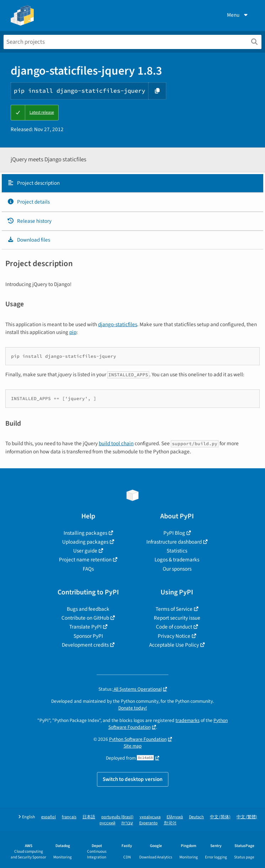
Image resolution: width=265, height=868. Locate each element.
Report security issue (177, 618)
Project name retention (85, 560)
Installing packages (85, 533)
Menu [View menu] (238, 15)
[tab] (132, 183)
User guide (85, 551)
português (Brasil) (117, 817)
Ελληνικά (175, 817)
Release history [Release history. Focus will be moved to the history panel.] (29, 221)
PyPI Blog (174, 533)
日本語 (89, 817)
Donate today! (133, 708)
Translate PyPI (85, 627)
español (48, 817)
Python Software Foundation (138, 739)
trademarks (188, 720)
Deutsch (196, 817)
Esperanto (148, 823)
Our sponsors (177, 569)
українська (150, 817)
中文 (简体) (220, 817)
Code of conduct (174, 627)
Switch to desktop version (133, 779)
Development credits (85, 645)
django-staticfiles (118, 324)
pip (73, 332)
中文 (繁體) (247, 817)
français (69, 817)
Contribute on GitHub (85, 618)
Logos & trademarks (177, 560)
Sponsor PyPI (88, 636)
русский (107, 823)
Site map (133, 746)
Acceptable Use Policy (174, 645)
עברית (127, 823)
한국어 (170, 823)
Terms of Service (174, 609)
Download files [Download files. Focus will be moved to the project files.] (29, 240)
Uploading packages (85, 542)
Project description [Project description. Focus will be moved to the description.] (33, 183)
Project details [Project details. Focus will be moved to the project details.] (28, 202)
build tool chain (116, 443)
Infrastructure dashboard (174, 542)
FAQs (88, 569)
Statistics (177, 551)
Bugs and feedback (88, 609)
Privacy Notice (174, 636)
